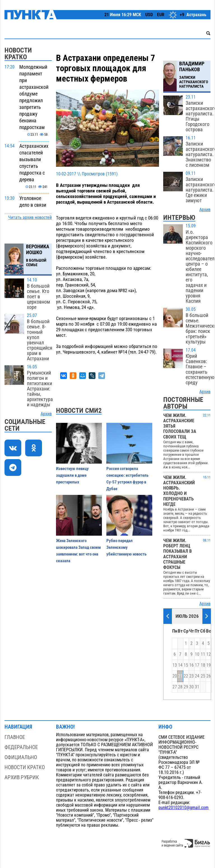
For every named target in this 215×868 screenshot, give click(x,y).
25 (203, 676)
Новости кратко (25, 767)
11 (203, 654)
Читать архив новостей (30, 218)
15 (186, 665)
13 (175, 665)
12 (209, 654)
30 (191, 687)
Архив (46, 414)
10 (197, 654)
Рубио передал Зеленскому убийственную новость (126, 547)
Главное (15, 737)
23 (191, 676)
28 (180, 687)
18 (203, 665)
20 (175, 676)
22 (186, 676)
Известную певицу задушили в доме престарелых (72, 475)
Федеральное (21, 747)
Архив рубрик (22, 777)
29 (186, 687)
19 (209, 665)
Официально (21, 757)
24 (197, 676)
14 (180, 665)
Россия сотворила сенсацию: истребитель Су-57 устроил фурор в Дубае (127, 479)
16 (191, 665)
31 (197, 687)
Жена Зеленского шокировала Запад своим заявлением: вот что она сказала (78, 551)
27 (175, 687)
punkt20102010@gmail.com (184, 808)
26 (209, 676)
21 (180, 676)
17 (197, 665)
